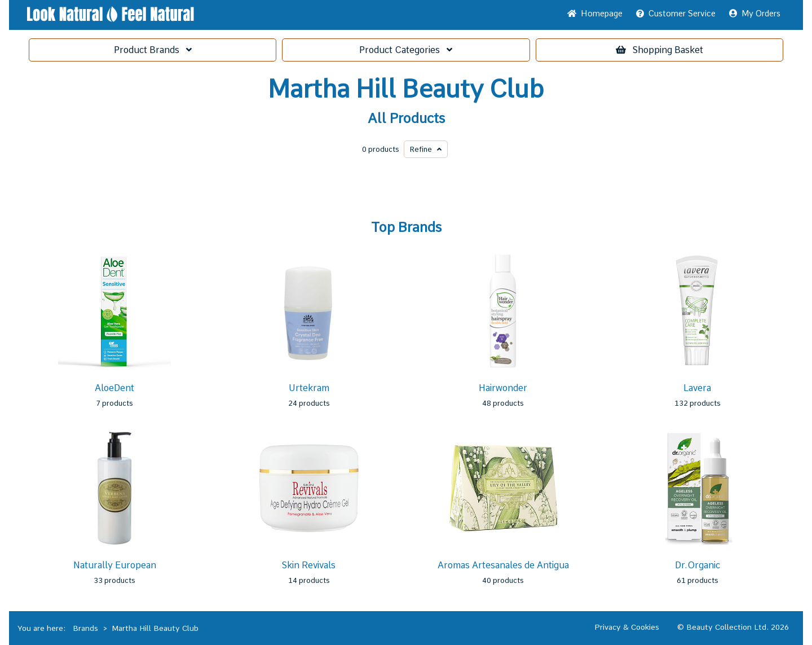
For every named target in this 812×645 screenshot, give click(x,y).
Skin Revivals (309, 565)
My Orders (755, 14)
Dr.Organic (698, 565)
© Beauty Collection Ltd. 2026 (733, 627)
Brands (153, 50)
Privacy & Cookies (627, 627)
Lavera (697, 388)
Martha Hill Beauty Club (406, 89)
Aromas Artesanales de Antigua (503, 565)
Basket (659, 50)
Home (595, 14)
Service (676, 14)
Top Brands (406, 227)
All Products (406, 119)
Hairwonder (503, 388)
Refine (426, 149)
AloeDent (114, 388)
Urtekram (309, 388)
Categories (406, 50)
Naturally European (115, 565)
